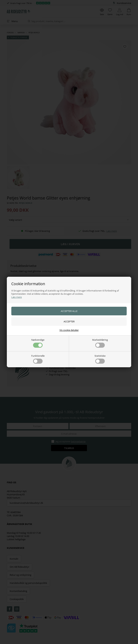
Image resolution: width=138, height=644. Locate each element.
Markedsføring (100, 343)
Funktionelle (38, 359)
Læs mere (17, 297)
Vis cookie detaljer (69, 330)
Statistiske (100, 359)
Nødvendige (38, 343)
